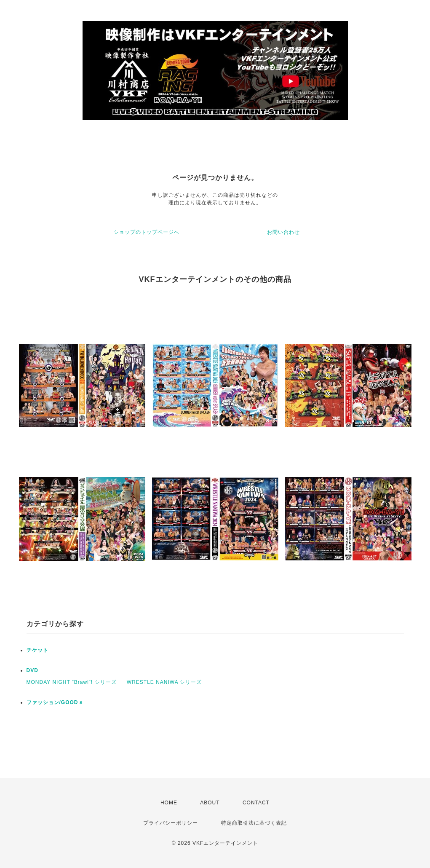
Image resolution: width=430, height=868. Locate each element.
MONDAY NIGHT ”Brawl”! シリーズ (72, 682)
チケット (37, 650)
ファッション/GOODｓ (55, 702)
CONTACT (256, 803)
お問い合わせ (283, 232)
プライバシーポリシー (171, 823)
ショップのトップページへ (147, 232)
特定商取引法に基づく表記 (254, 823)
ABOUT (210, 803)
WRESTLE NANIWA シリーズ (164, 682)
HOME (169, 803)
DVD (32, 670)
